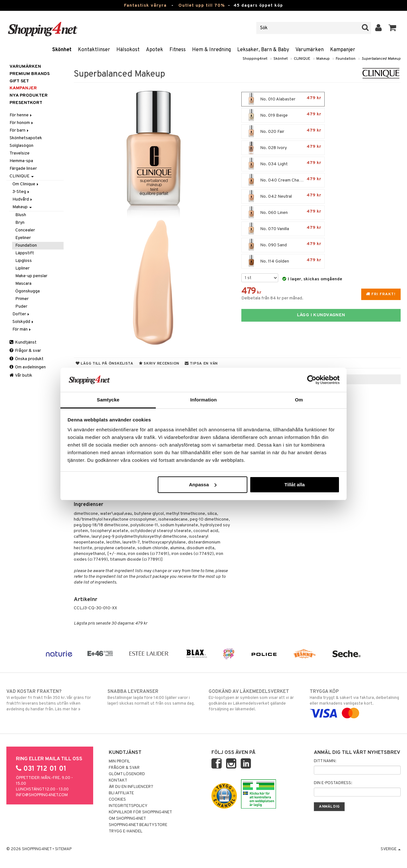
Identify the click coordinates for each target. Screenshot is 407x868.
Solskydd (23, 322)
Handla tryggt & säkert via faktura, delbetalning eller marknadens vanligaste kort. (355, 702)
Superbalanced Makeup (381, 59)
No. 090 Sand (283, 245)
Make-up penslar (31, 276)
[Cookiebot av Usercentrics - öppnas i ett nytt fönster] (312, 380)
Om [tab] (299, 400)
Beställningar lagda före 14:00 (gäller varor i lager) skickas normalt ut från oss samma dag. (153, 697)
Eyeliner (23, 238)
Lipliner (22, 268)
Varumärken (310, 50)
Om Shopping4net (127, 819)
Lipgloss (24, 261)
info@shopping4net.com (42, 795)
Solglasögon (21, 146)
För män (22, 329)
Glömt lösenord (127, 774)
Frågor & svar (25, 351)
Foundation (346, 59)
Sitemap (63, 849)
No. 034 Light (283, 164)
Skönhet (62, 50)
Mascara (23, 284)
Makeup (323, 59)
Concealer (25, 230)
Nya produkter (29, 96)
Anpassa (203, 485)
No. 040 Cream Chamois (283, 180)
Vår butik (21, 376)
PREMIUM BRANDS (30, 74)
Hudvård (23, 199)
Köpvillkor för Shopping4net (140, 812)
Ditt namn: (325, 761)
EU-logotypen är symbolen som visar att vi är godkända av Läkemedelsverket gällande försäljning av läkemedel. (254, 700)
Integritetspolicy (128, 806)
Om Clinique (26, 184)
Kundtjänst (23, 342)
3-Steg (21, 192)
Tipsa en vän (201, 364)
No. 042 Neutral (283, 196)
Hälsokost (128, 50)
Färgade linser (23, 169)
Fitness (178, 50)
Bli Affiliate (121, 793)
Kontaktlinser (94, 50)
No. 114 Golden (283, 261)
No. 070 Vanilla (283, 229)
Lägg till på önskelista (105, 364)
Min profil (119, 762)
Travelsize (20, 153)
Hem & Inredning (211, 50)
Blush (21, 215)
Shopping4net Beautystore (138, 825)
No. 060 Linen (283, 213)
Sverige (391, 849)
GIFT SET (19, 81)
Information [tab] (203, 400)
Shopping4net (255, 59)
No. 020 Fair (283, 132)
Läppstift (25, 253)
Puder (21, 307)
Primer (22, 299)
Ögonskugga (28, 291)
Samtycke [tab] (108, 400)
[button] (393, 28)
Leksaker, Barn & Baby (263, 50)
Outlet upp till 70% (202, 6)
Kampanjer (343, 50)
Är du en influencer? (131, 787)
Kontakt (118, 781)
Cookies (117, 800)
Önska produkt (27, 359)
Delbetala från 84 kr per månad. (272, 298)
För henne (21, 115)
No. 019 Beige (283, 115)
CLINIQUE (302, 59)
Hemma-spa (21, 161)
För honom (22, 123)
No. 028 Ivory (283, 148)
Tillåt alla (294, 485)
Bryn (20, 223)
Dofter (21, 314)
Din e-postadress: (333, 783)
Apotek (155, 50)
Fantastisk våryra (145, 6)
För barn (20, 130)
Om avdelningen (28, 367)
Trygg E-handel (126, 831)
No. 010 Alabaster (283, 99)
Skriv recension (159, 364)
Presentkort (26, 103)
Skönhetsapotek (26, 138)
